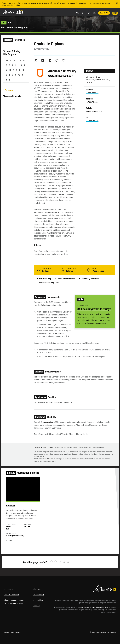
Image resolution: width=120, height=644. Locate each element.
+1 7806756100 (92, 102)
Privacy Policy (38, 595)
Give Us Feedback (11, 595)
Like (89, 13)
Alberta (8, 12)
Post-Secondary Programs (15, 27)
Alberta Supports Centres (14, 600)
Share (78, 13)
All (7, 61)
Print (94, 13)
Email (57, 60)
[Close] (117, 3)
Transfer (49, 422)
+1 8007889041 (92, 93)
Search (103, 13)
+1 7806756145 (92, 121)
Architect (12, 507)
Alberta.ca (37, 589)
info (6, 23)
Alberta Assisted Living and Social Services (93, 607)
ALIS (20, 12)
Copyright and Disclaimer (13, 632)
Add (83, 13)
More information (13, 5)
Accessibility (38, 600)
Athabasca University (12, 96)
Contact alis (8, 589)
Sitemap (36, 606)
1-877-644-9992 (10, 603)
